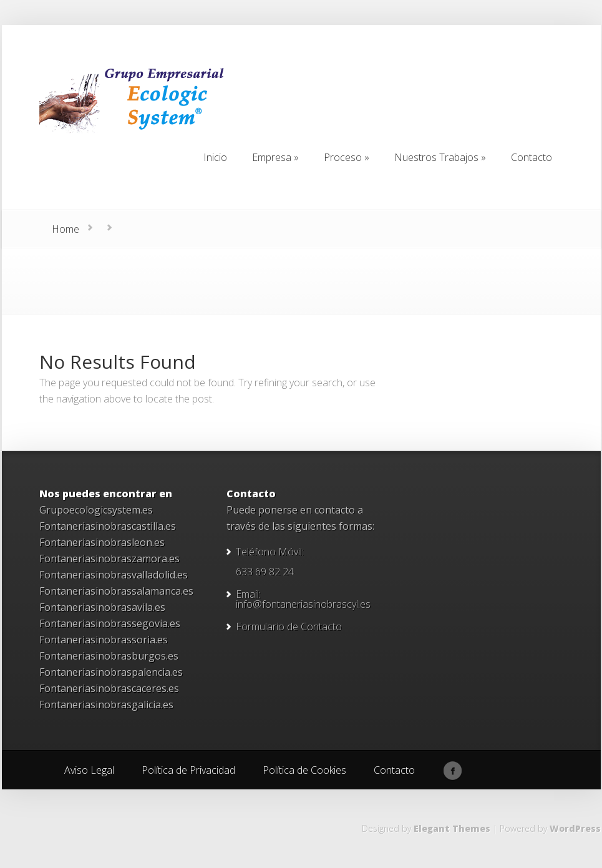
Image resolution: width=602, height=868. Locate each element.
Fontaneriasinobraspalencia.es (111, 672)
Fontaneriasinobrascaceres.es (109, 688)
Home (66, 229)
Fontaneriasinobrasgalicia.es (106, 705)
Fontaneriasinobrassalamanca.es (116, 591)
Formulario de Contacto (289, 627)
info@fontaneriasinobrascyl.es (303, 604)
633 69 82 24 (265, 572)
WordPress (575, 828)
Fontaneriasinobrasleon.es (102, 542)
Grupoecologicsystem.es (96, 510)
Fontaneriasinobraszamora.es (109, 558)
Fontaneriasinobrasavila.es (102, 607)
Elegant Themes (452, 828)
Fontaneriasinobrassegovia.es (110, 623)
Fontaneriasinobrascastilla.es (108, 526)
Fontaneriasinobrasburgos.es (109, 656)
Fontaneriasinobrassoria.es (104, 640)
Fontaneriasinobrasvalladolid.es (114, 575)
